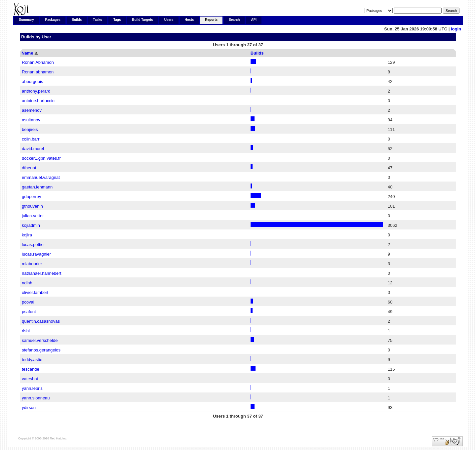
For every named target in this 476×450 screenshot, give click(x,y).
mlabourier (32, 264)
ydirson (29, 408)
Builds (77, 20)
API (254, 20)
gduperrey (32, 197)
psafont (29, 312)
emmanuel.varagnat (41, 177)
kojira (27, 235)
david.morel (33, 149)
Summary (26, 20)
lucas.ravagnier (36, 254)
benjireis (30, 129)
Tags (117, 20)
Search (234, 20)
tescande (31, 369)
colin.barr (31, 139)
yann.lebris (32, 388)
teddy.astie (32, 360)
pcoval (28, 302)
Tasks (98, 20)
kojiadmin (31, 225)
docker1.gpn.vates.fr (41, 158)
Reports (211, 20)
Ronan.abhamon (38, 72)
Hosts (189, 20)
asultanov (31, 120)
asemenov (32, 110)
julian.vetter (33, 216)
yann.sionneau (36, 398)
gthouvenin (32, 206)
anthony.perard (36, 91)
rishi (26, 331)
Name (27, 53)
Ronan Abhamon (38, 62)
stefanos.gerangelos (41, 350)
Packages (53, 20)
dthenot (29, 168)
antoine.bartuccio (38, 101)
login (456, 29)
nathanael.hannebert (41, 273)
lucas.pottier (33, 245)
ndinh (27, 283)
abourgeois (32, 82)
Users (169, 20)
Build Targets (143, 20)
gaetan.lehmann (37, 187)
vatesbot (30, 379)
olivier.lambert (35, 292)
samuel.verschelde (40, 340)
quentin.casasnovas (41, 321)
